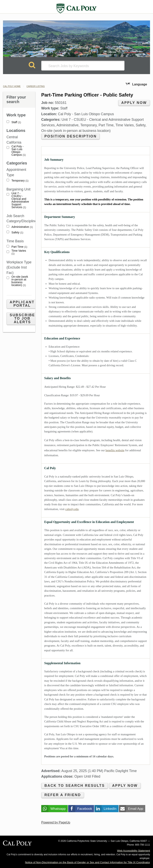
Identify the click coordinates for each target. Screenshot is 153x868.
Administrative (22, 227)
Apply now (134, 103)
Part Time (19, 247)
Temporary (20, 181)
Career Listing (36, 86)
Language (140, 84)
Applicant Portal (22, 304)
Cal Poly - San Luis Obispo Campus (19, 151)
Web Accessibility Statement (134, 851)
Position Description (71, 136)
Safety (17, 232)
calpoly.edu (72, 509)
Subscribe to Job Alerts (22, 318)
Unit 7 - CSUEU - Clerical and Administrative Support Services (20, 200)
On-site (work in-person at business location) (20, 281)
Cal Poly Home (12, 86)
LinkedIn (110, 809)
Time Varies (19, 252)
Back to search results (75, 786)
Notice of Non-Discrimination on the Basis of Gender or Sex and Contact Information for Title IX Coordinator (88, 862)
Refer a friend (63, 795)
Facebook (85, 809)
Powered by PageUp (56, 822)
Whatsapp (58, 809)
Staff (16, 122)
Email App (136, 809)
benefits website (115, 450)
